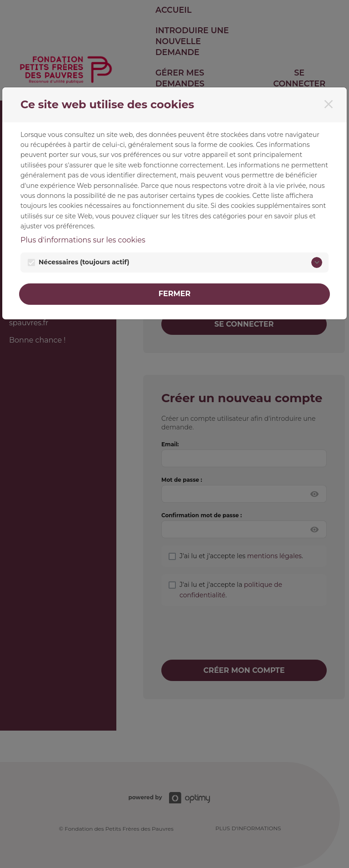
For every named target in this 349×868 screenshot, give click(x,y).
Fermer (175, 294)
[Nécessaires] (317, 262)
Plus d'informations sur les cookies (83, 240)
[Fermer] (329, 104)
